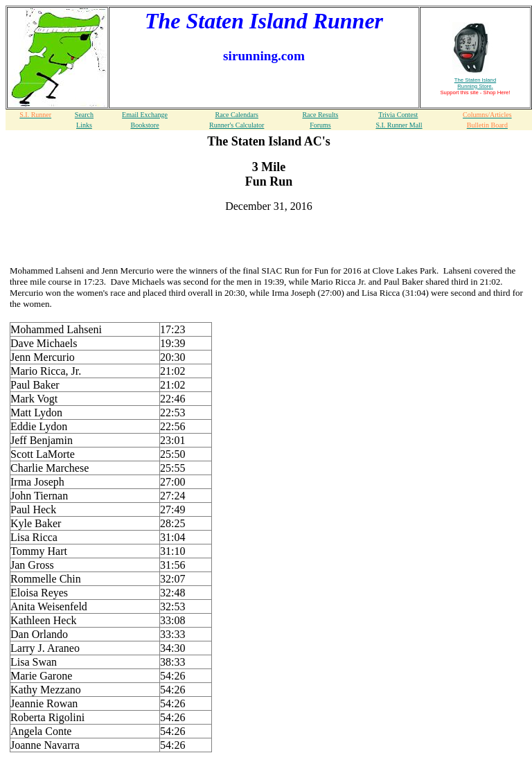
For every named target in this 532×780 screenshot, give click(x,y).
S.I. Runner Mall (399, 125)
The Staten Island (475, 83)
